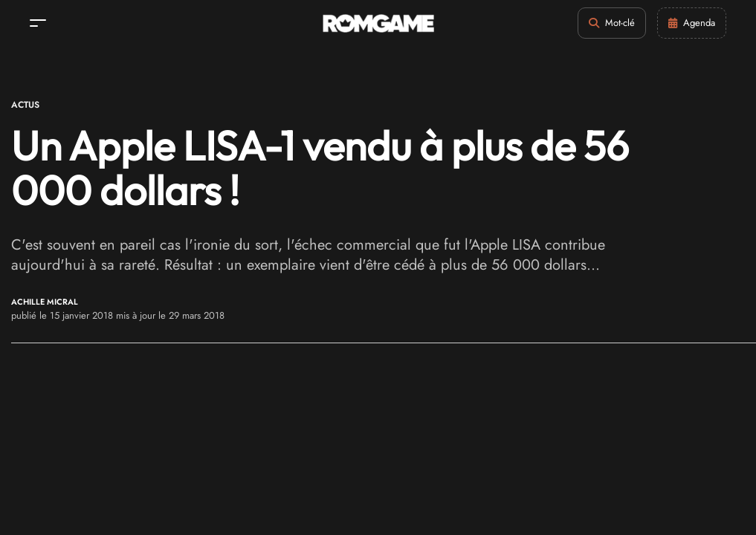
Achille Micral (45, 302)
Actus (25, 105)
